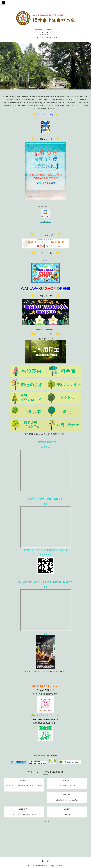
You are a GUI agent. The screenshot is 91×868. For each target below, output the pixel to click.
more (46, 821)
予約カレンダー (46, 222)
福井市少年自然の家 (40, 866)
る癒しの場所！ (46, 671)
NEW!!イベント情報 (46, 115)
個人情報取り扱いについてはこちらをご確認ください (45, 434)
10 (61, 87)
